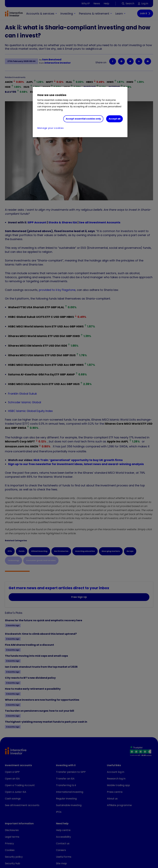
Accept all (114, 119)
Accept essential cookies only (83, 119)
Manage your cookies (51, 128)
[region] (80, 112)
